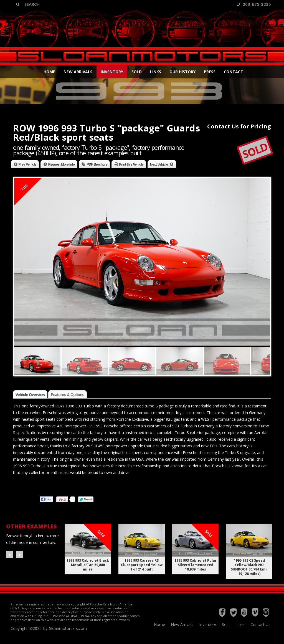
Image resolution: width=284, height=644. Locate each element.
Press (210, 72)
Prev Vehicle (28, 164)
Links (156, 72)
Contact (234, 72)
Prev (10, 555)
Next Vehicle (159, 164)
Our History (182, 72)
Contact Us (260, 624)
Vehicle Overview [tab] (30, 395)
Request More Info (62, 164)
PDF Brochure (97, 164)
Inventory (112, 72)
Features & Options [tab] (67, 395)
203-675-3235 (254, 4)
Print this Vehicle (131, 164)
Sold (137, 72)
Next (19, 555)
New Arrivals (78, 72)
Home (49, 72)
